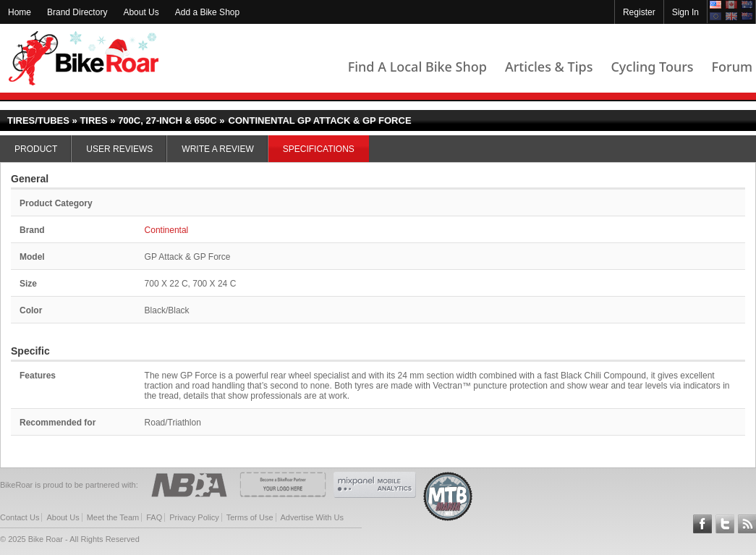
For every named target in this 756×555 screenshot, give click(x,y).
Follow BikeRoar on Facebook (702, 524)
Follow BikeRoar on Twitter (725, 524)
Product (36, 149)
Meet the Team (113, 517)
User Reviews (119, 149)
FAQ (154, 517)
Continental (167, 230)
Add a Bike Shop (207, 12)
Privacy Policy (194, 517)
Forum (732, 67)
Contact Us (20, 517)
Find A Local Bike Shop (417, 67)
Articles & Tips (549, 67)
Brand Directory (77, 12)
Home (20, 12)
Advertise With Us (312, 517)
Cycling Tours (652, 67)
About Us (141, 12)
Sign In (685, 12)
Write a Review (217, 149)
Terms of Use (250, 517)
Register (639, 12)
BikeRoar (84, 58)
